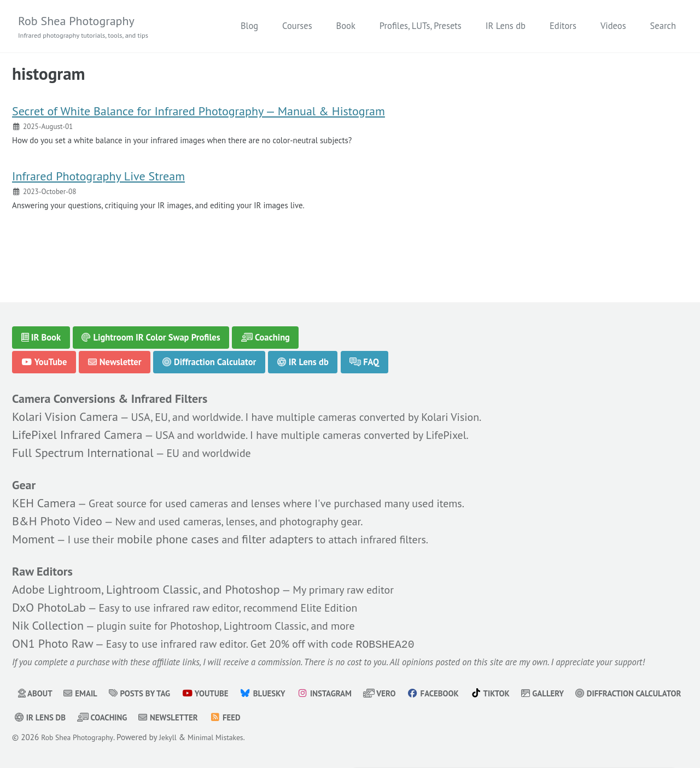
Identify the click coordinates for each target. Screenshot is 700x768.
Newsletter (115, 354)
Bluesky (279, 694)
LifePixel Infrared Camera (77, 429)
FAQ (365, 354)
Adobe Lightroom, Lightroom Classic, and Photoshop (146, 586)
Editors (563, 26)
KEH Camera (44, 498)
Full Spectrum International (83, 447)
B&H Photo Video (57, 516)
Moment (33, 534)
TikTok (522, 694)
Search (663, 26)
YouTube (44, 354)
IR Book (41, 330)
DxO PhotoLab (49, 604)
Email (85, 694)
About (37, 694)
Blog (249, 26)
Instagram (345, 694)
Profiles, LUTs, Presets (421, 26)
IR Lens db (506, 26)
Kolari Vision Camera (65, 411)
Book (346, 26)
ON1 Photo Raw (52, 641)
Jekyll (176, 738)
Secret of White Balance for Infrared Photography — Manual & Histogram (199, 116)
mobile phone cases (174, 534)
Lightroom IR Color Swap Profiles (151, 330)
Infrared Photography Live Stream (98, 185)
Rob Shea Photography (90, 27)
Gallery (578, 694)
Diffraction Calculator (210, 354)
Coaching (266, 330)
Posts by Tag (148, 694)
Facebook (461, 694)
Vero (404, 694)
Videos (613, 26)
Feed (368, 718)
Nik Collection (48, 622)
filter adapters (287, 534)
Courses (297, 26)
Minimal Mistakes (228, 738)
